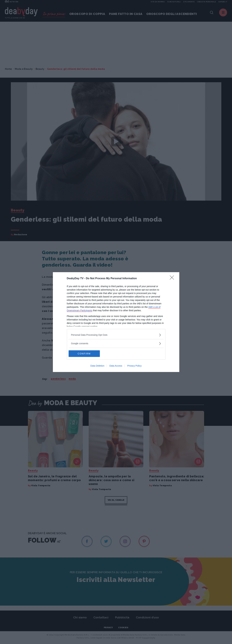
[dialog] (116, 322)
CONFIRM (84, 354)
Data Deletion (97, 366)
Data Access (116, 366)
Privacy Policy (134, 366)
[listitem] (116, 335)
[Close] (173, 279)
